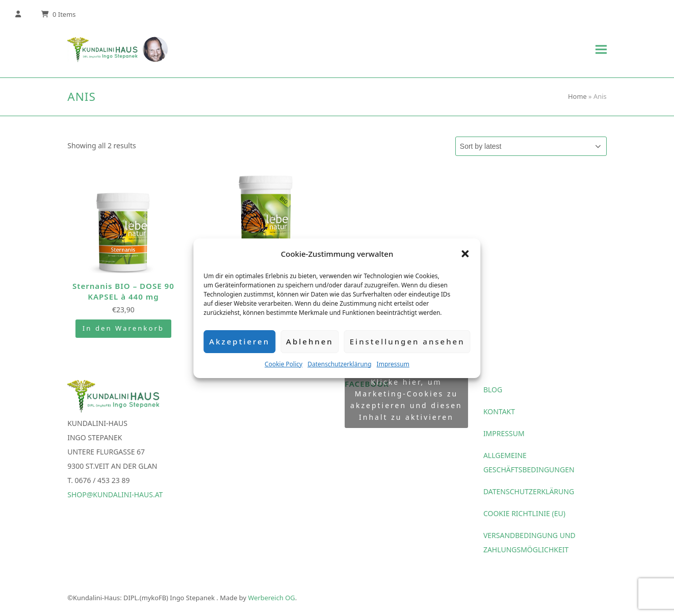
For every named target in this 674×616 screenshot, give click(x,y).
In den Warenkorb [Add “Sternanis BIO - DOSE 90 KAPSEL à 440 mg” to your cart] (123, 329)
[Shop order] (531, 146)
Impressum (393, 364)
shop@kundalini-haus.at (115, 496)
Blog (493, 391)
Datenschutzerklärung (339, 364)
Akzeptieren (239, 341)
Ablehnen (310, 341)
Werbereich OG (271, 599)
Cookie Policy (283, 364)
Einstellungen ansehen (407, 341)
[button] (465, 254)
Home (577, 96)
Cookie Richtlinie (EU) (524, 514)
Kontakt (499, 412)
